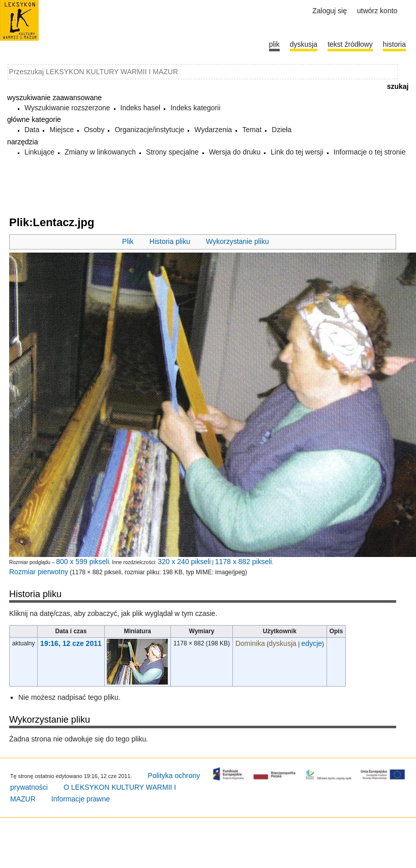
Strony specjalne (172, 152)
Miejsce (61, 130)
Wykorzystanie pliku (237, 241)
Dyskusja (304, 44)
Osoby (94, 130)
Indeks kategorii (195, 108)
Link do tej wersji (297, 152)
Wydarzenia (213, 130)
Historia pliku (170, 241)
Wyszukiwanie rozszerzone (67, 108)
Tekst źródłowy (350, 44)
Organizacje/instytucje (149, 130)
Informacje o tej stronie (370, 152)
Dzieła (281, 130)
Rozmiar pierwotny (39, 572)
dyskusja (282, 643)
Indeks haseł (141, 108)
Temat (252, 130)
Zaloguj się (330, 11)
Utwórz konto (377, 11)
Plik (128, 241)
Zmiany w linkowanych (100, 152)
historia (394, 44)
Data (32, 130)
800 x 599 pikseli (82, 562)
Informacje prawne (81, 799)
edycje (312, 643)
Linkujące (39, 152)
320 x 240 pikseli (184, 562)
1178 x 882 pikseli (244, 562)
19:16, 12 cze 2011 (71, 643)
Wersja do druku (235, 152)
